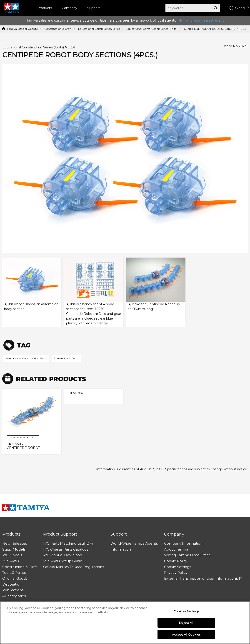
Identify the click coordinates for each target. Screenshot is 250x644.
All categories (14, 596)
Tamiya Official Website (22, 29)
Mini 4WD (11, 561)
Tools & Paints (14, 573)
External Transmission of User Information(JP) (203, 578)
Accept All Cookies (186, 636)
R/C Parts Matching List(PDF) (68, 543)
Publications (13, 590)
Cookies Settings (186, 613)
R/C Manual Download (63, 555)
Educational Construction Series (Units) (152, 29)
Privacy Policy (176, 573)
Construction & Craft (58, 29)
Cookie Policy (176, 561)
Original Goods (15, 578)
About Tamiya (176, 549)
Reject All (186, 624)
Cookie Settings (177, 567)
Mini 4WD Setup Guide (63, 561)
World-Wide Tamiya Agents (134, 543)
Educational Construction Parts (26, 358)
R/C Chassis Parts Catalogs (66, 549)
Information (121, 549)
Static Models (14, 549)
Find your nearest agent (205, 20)
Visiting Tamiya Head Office (187, 555)
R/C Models (12, 555)
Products (45, 8)
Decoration (12, 584)
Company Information (183, 543)
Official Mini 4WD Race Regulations (74, 567)
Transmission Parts (66, 358)
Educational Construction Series (99, 29)
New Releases (15, 543)
